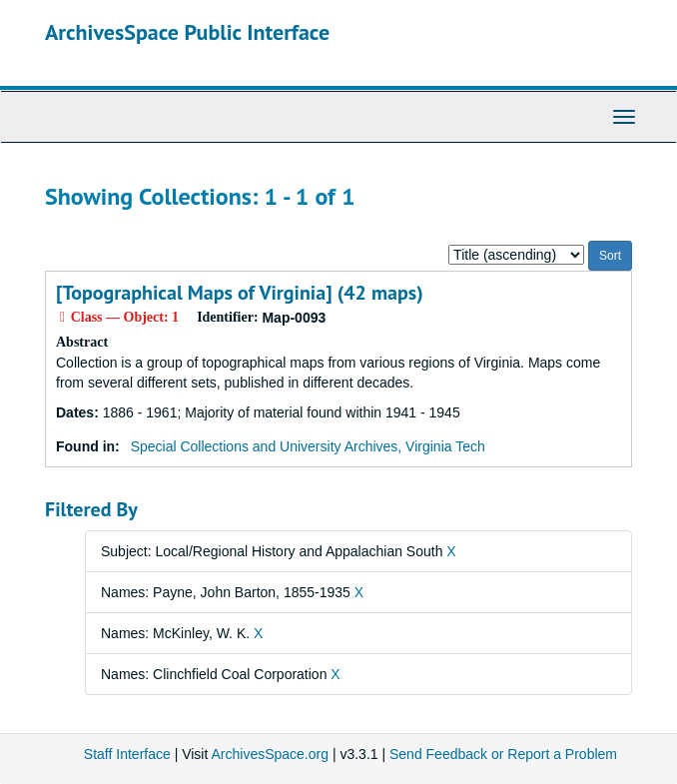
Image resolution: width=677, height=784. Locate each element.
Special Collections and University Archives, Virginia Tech (308, 446)
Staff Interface (127, 754)
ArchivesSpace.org (270, 754)
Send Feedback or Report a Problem (503, 754)
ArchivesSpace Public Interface (187, 32)
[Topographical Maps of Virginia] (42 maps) (240, 293)
